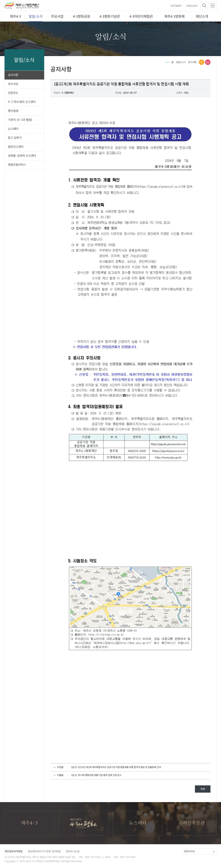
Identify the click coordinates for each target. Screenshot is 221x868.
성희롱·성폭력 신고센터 (22, 156)
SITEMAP (176, 6)
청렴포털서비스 (17, 165)
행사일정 (13, 111)
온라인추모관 (192, 823)
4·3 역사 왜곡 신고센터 (22, 102)
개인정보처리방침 (13, 851)
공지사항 (13, 75)
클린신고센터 (16, 147)
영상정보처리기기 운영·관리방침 (44, 851)
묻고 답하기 (15, 138)
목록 (203, 789)
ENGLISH (192, 6)
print (208, 62)
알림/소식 (181, 62)
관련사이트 (189, 851)
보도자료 (13, 84)
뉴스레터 (24, 129)
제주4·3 (29, 823)
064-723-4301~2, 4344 (98, 857)
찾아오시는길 (73, 851)
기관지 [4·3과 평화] (24, 120)
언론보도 (13, 93)
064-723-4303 (128, 857)
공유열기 (202, 62)
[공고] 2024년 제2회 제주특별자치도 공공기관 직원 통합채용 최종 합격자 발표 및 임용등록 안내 (116, 767)
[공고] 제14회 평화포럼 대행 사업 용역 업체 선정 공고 (96, 775)
